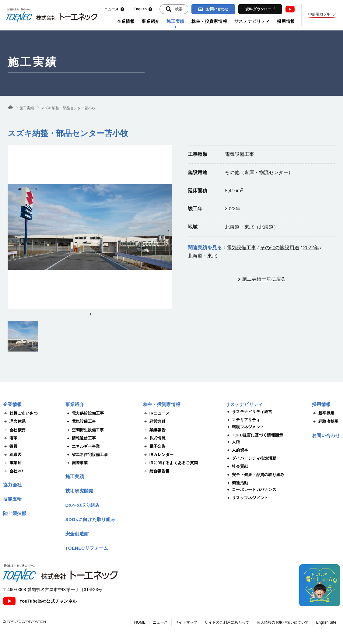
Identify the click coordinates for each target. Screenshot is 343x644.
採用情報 (286, 21)
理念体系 (14, 422)
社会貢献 (237, 467)
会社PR (13, 471)
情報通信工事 (81, 438)
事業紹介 (150, 21)
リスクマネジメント (247, 498)
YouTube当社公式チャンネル (40, 601)
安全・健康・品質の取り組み (255, 475)
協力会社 (12, 485)
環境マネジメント (245, 427)
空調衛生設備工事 (85, 430)
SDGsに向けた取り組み (90, 519)
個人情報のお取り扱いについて (283, 622)
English (143, 9)
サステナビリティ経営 (249, 412)
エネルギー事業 (83, 446)
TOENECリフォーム (87, 548)
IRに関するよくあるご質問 (170, 463)
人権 (233, 442)
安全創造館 (77, 534)
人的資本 (237, 450)
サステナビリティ (252, 21)
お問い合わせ (213, 9)
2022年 (311, 248)
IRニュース (156, 413)
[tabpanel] (90, 227)
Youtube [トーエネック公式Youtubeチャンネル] (290, 9)
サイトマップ (186, 622)
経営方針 (154, 422)
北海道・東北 (202, 256)
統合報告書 (156, 471)
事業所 (12, 463)
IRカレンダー (158, 455)
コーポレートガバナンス (251, 490)
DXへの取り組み (83, 505)
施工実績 (175, 21)
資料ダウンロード (260, 9)
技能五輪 (12, 499)
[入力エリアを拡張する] (174, 9)
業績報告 (154, 430)
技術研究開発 (79, 491)
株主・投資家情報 (209, 21)
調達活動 (237, 483)
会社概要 (14, 430)
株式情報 (154, 438)
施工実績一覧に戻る (264, 279)
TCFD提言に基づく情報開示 (254, 435)
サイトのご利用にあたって (227, 622)
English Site (326, 622)
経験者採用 (325, 422)
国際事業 (77, 463)
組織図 (12, 455)
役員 (10, 446)
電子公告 (154, 446)
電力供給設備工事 (85, 413)
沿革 (10, 438)
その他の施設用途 (280, 248)
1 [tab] (90, 314)
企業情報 (126, 21)
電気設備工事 (241, 248)
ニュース (114, 9)
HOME (140, 622)
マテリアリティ (243, 420)
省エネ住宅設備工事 (87, 455)
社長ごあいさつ (20, 413)
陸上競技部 (15, 513)
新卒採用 (323, 413)
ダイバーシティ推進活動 (251, 458)
